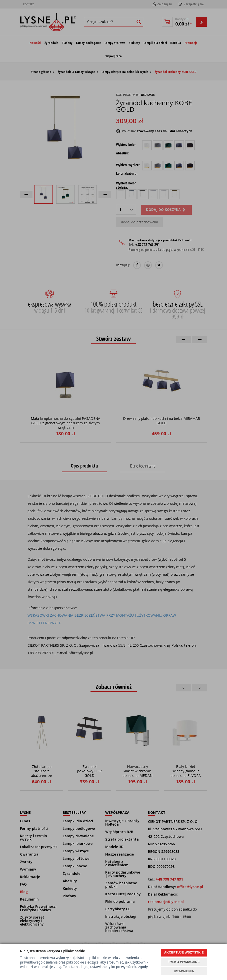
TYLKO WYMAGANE (184, 962)
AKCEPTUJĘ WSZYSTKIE (184, 952)
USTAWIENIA (184, 971)
